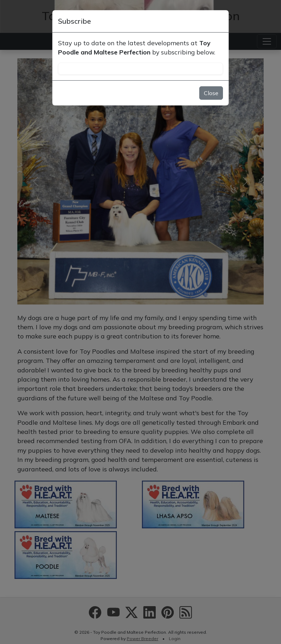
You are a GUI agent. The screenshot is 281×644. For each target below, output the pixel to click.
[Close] (220, 21)
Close (211, 93)
